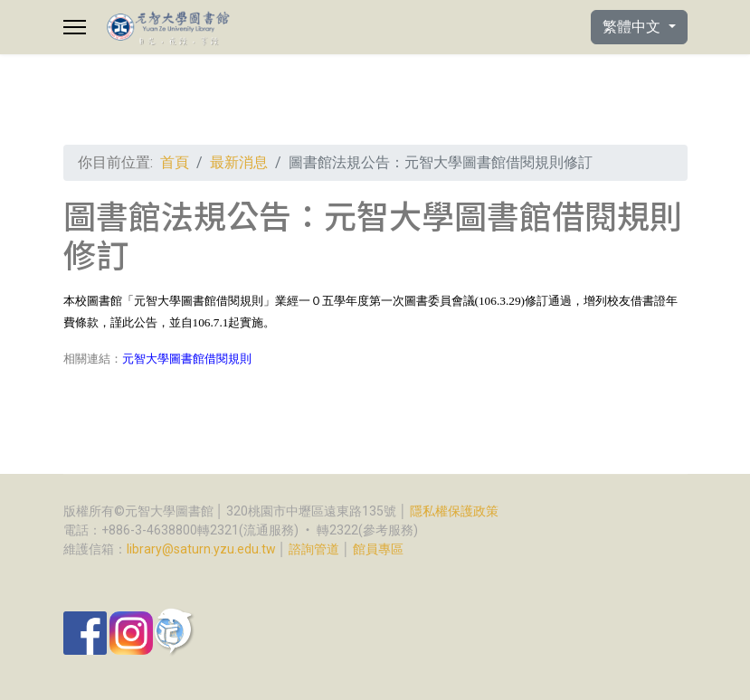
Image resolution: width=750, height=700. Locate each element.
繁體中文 (633, 27)
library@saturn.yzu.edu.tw (201, 549)
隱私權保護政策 (454, 511)
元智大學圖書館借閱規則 (187, 359)
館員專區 (378, 549)
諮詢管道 (314, 549)
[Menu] (75, 27)
